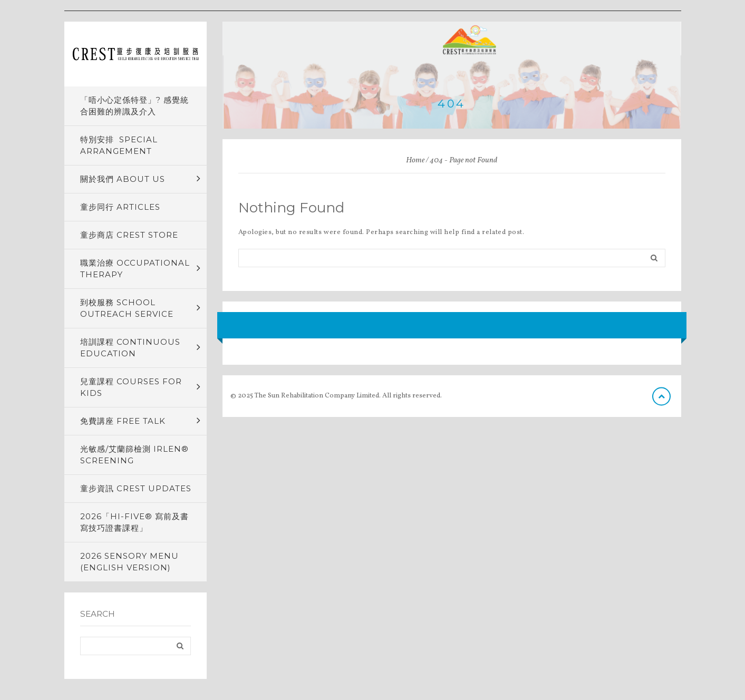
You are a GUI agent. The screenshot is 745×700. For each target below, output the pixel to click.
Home (415, 161)
